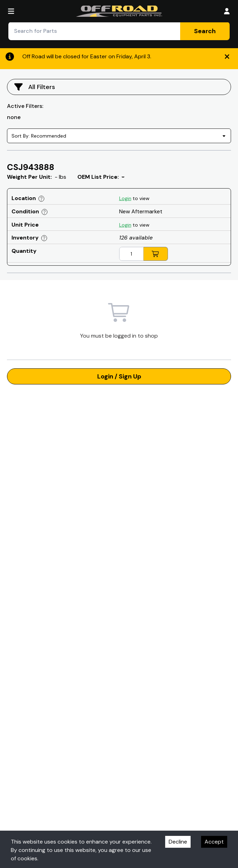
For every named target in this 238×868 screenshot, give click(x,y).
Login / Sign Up (119, 376)
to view (134, 198)
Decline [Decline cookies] (178, 842)
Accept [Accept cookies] (214, 842)
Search (205, 31)
